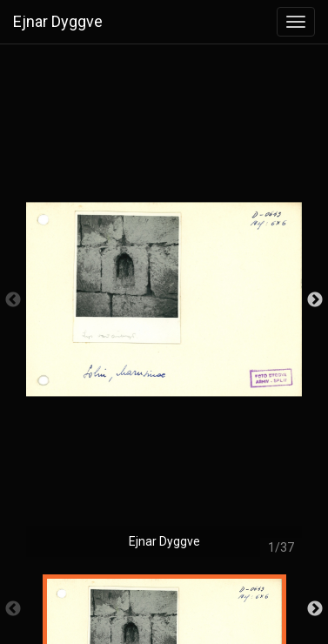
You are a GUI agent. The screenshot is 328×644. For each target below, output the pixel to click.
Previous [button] (13, 300)
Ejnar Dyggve (58, 21)
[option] (164, 309)
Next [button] (315, 300)
